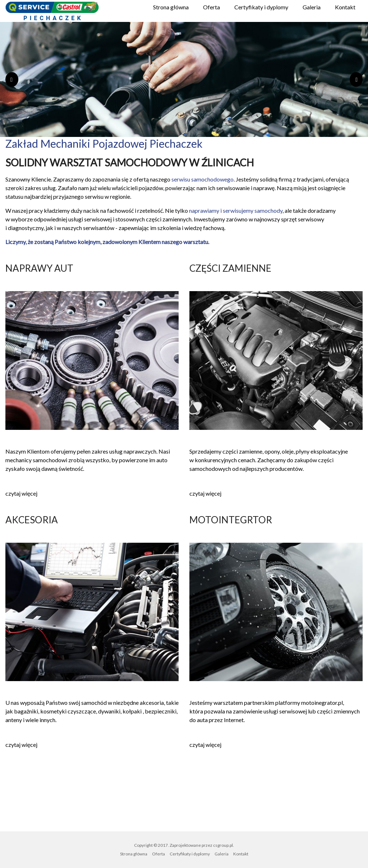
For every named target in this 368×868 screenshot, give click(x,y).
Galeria (312, 7)
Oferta (211, 7)
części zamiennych (168, 219)
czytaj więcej (21, 493)
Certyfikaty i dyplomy (261, 7)
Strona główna (171, 7)
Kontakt (345, 7)
